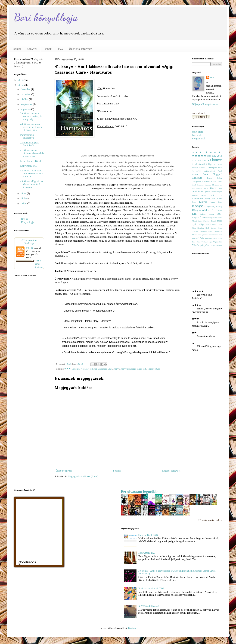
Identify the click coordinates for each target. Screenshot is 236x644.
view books (38, 267)
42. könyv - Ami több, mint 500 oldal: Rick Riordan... (32, 174)
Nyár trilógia (198, 224)
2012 (214, 156)
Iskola (203, 195)
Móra (220, 221)
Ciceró (219, 181)
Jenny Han (210, 199)
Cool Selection (198, 185)
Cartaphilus (197, 181)
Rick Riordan (198, 228)
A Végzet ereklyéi (89, 369)
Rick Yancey (211, 228)
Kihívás (203, 202)
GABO (214, 188)
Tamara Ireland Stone (213, 238)
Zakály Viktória (216, 245)
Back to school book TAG (151, 589)
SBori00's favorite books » (210, 520)
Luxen (203, 217)
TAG (60, 49)
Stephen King (206, 231)
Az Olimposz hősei (214, 168)
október (25, 99)
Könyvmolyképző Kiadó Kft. (133, 369)
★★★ (67, 369)
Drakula (208, 185)
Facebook (197, 135)
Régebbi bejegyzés (171, 471)
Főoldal (16, 49)
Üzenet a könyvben (80, 49)
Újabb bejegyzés (64, 471)
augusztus (26, 109)
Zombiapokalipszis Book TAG (30, 144)
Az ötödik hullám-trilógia (204, 171)
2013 (219, 156)
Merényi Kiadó (210, 221)
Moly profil (198, 132)
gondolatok (198, 192)
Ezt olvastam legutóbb (139, 491)
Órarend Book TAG (148, 535)
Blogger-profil (199, 139)
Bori (212, 78)
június (24, 198)
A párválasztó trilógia (202, 164)
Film (206, 188)
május (24, 204)
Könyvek (32, 49)
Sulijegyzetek (203, 235)
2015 (21, 85)
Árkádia (202, 168)
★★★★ (214, 152)
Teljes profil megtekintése (205, 104)
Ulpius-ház (218, 242)
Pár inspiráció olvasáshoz (27, 136)
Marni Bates (197, 221)
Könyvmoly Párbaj (213, 207)
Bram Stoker (215, 178)
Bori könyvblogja (46, 17)
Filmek (47, 49)
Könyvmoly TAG (29, 166)
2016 (21, 80)
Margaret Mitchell (215, 217)
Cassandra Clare (105, 369)
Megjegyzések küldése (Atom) (83, 477)
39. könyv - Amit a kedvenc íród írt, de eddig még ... (31, 116)
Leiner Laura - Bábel (31, 161)
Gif (221, 188)
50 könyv (76, 369)
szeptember (27, 104)
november (26, 94)
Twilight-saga (207, 242)
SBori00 (30, 248)
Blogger (132, 628)
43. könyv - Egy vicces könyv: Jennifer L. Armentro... (32, 184)
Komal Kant (216, 202)
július (24, 193)
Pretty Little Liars (214, 224)
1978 (209, 156)
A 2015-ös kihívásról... (150, 606)
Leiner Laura (207, 214)
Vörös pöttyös (154, 369)
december (26, 89)
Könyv (116, 369)
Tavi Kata (196, 242)
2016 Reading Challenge (29, 241)
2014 (194, 161)
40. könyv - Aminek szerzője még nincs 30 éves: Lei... (31, 127)
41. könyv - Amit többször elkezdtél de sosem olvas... (32, 153)
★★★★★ (199, 156)
